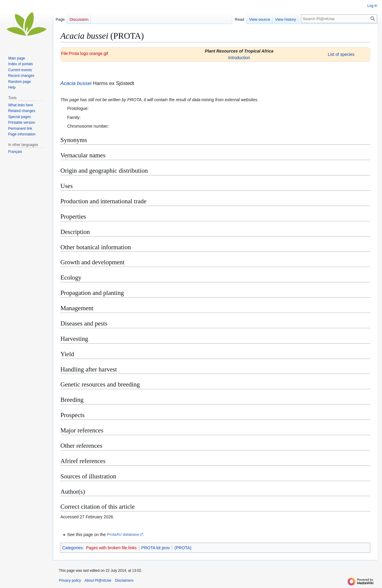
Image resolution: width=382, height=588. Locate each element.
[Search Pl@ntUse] (339, 19)
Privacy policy (70, 580)
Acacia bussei (76, 83)
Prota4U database (123, 534)
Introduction (239, 58)
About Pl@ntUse (98, 580)
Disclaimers (124, 580)
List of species (341, 54)
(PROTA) (183, 548)
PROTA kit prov (156, 548)
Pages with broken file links (111, 548)
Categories (72, 548)
